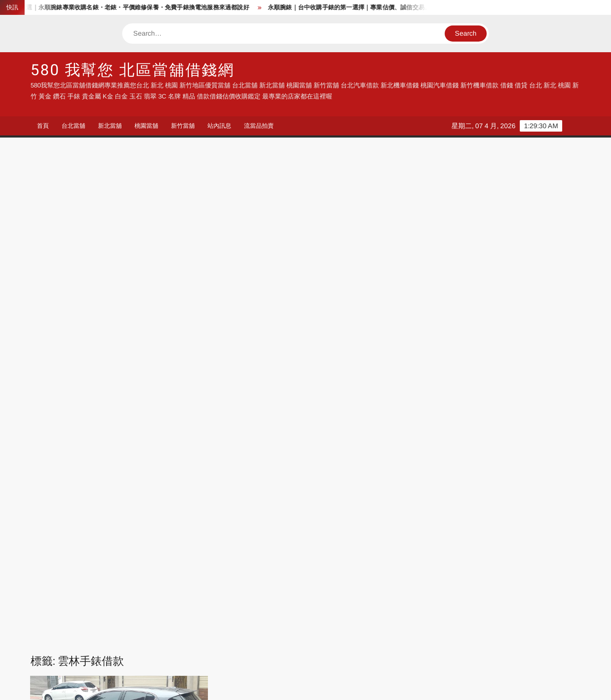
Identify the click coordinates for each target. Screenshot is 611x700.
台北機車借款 (325, 631)
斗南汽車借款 (154, 425)
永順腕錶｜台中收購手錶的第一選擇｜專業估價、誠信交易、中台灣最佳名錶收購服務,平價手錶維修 (409, 7)
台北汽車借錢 (240, 592)
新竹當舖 (183, 126)
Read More (105, 377)
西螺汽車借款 (159, 453)
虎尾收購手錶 (143, 444)
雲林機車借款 (126, 481)
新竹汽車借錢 (494, 592)
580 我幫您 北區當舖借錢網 (133, 70)
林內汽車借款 (83, 434)
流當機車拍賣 (155, 617)
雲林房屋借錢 (130, 462)
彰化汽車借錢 (155, 605)
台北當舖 (73, 126)
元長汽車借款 (99, 397)
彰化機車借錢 (155, 643)
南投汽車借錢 (240, 605)
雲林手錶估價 (174, 462)
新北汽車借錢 (325, 592)
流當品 (61, 592)
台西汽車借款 (115, 406)
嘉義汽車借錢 (409, 605)
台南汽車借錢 (494, 605)
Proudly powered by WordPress (247, 686)
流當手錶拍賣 (155, 592)
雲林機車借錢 (170, 481)
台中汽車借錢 (71, 605)
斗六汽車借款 (66, 425)
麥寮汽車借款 (115, 500)
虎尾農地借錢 (72, 453)
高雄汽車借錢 (71, 617)
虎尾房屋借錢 (99, 444)
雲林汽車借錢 (99, 491)
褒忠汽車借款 (115, 453)
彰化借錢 (64, 643)
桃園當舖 (146, 126)
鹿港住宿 (149, 656)
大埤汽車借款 (88, 416)
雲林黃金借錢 (72, 500)
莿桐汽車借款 (170, 434)
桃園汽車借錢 (409, 592)
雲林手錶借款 (66, 472)
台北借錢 (149, 631)
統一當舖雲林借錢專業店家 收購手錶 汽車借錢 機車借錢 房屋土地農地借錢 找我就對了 (119, 319)
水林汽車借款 (126, 434)
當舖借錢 (149, 579)
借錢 (58, 579)
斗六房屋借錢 (176, 416)
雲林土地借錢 (87, 462)
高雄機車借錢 (494, 643)
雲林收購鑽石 (83, 481)
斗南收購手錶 (110, 425)
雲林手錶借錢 (110, 472)
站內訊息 (219, 126)
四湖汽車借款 (159, 406)
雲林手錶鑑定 (154, 472)
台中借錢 (318, 579)
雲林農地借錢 (143, 491)
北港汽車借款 (143, 397)
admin (47, 347)
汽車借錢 (234, 579)
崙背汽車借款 (132, 416)
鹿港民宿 (64, 656)
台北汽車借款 (240, 631)
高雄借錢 (403, 579)
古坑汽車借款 (72, 406)
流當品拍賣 (259, 126)
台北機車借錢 (71, 631)
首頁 (43, 126)
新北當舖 (110, 126)
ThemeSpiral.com (381, 686)
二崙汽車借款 (56, 397)
